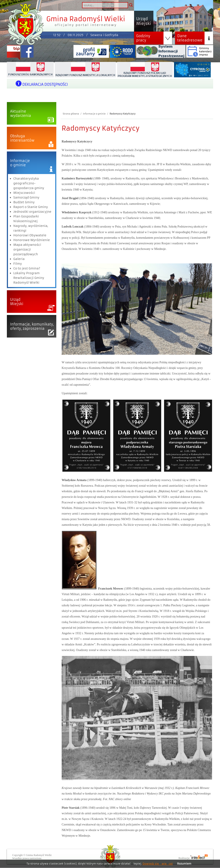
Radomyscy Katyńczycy (123, 114)
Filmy (18, 264)
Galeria (19, 259)
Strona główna (71, 114)
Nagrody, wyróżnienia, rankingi (31, 228)
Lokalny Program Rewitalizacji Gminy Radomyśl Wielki (29, 278)
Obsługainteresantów (22, 138)
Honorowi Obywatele (30, 235)
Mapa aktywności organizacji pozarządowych (27, 249)
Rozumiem (184, 864)
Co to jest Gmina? (27, 268)
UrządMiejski (17, 302)
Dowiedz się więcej (158, 864)
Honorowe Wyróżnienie (32, 240)
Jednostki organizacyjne (32, 212)
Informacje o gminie (94, 114)
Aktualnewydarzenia (21, 113)
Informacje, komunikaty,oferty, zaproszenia (32, 326)
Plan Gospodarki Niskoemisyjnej (26, 219)
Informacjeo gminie (20, 163)
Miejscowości (24, 193)
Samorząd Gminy (26, 197)
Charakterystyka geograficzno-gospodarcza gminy (29, 183)
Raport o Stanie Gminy (31, 207)
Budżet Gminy (24, 202)
